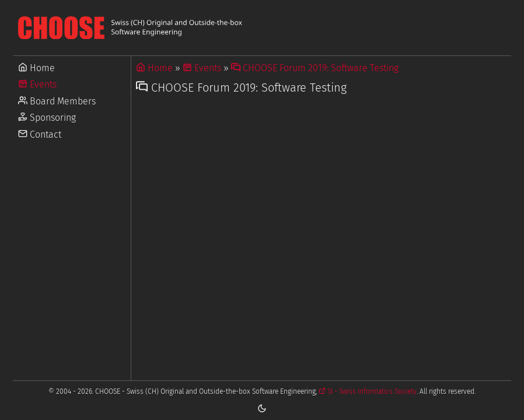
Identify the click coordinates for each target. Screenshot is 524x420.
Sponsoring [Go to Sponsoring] (47, 118)
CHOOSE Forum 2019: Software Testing (315, 68)
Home (154, 68)
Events (202, 68)
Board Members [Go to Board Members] (57, 101)
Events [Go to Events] (37, 84)
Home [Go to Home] (36, 68)
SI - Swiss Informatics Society (368, 391)
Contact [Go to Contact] (40, 134)
